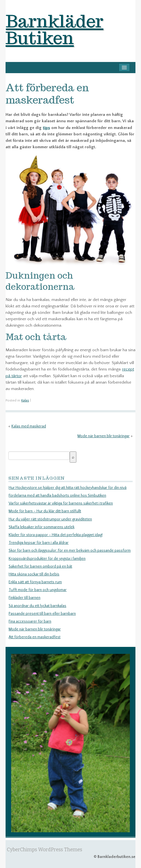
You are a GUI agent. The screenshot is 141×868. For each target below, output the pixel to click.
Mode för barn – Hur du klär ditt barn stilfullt (45, 511)
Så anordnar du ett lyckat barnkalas (37, 606)
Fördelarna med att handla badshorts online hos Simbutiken (57, 496)
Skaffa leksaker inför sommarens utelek (42, 527)
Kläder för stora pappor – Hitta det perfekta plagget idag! (56, 535)
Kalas (25, 400)
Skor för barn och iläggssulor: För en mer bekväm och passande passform (70, 551)
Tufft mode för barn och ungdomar (38, 590)
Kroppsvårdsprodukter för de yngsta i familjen (47, 559)
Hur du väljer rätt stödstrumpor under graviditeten (50, 519)
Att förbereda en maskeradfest (35, 637)
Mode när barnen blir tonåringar (104, 436)
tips (46, 128)
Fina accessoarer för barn (30, 621)
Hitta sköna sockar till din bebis (34, 574)
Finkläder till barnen (25, 598)
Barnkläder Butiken (54, 29)
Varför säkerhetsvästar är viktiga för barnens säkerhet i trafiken (61, 503)
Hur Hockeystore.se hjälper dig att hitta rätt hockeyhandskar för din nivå (68, 488)
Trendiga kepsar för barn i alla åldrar (39, 543)
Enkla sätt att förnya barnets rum (35, 582)
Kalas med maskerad (29, 426)
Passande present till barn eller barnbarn (42, 614)
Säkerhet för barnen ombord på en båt (40, 566)
